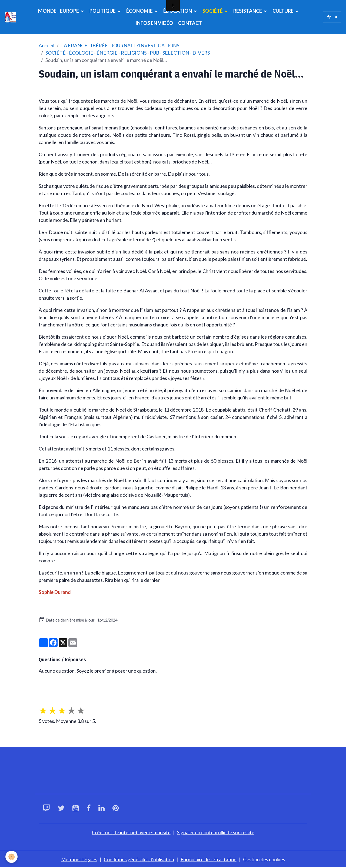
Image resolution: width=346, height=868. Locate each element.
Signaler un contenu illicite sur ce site (216, 832)
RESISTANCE (248, 11)
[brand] (11, 17)
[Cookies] (11, 857)
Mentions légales (79, 859)
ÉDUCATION (178, 11)
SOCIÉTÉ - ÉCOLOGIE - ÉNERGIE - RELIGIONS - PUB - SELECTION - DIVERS (128, 53)
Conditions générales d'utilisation (139, 859)
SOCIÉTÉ (213, 11)
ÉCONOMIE (140, 11)
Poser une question (63, 687)
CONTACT (190, 23)
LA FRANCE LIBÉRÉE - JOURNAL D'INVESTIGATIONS (120, 45)
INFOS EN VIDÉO (154, 23)
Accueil (46, 45)
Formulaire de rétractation (209, 859)
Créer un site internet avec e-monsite (131, 832)
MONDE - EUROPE (59, 11)
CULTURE (283, 11)
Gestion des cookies (264, 859)
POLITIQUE (103, 11)
